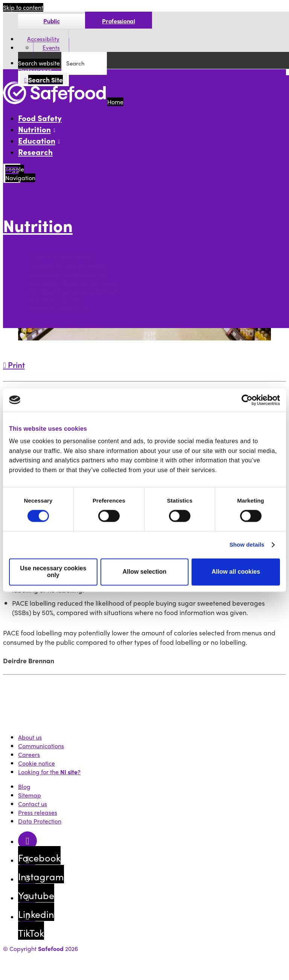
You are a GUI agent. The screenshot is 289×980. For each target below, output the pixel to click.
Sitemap (30, 795)
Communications (41, 746)
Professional (118, 21)
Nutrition (38, 225)
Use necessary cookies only (53, 572)
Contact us (33, 804)
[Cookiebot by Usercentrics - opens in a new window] (247, 400)
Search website (39, 63)
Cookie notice (37, 763)
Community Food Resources (68, 274)
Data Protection (40, 821)
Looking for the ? (49, 772)
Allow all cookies (236, 572)
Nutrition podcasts (56, 300)
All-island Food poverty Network (75, 291)
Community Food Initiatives (68, 265)
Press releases (38, 812)
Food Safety (40, 118)
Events (51, 48)
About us (30, 737)
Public (51, 21)
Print (14, 365)
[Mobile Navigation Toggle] (12, 173)
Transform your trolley (61, 256)
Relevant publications (60, 308)
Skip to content (23, 7)
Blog (24, 786)
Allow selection (144, 572)
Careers (29, 754)
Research (35, 152)
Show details (247, 545)
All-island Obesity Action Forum (74, 282)
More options (23, 242)
